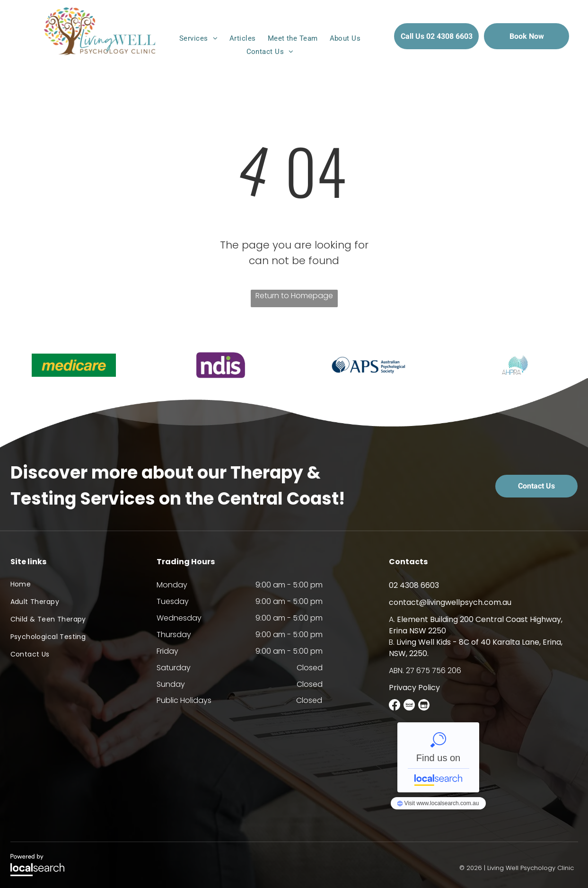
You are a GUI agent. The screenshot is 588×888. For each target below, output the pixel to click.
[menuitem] (200, 38)
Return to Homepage (294, 296)
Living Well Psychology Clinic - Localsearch (438, 757)
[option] (74, 365)
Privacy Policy (414, 688)
